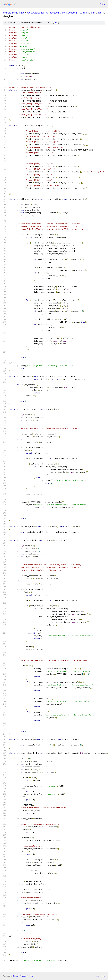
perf (93, 13)
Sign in (103, 4)
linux (22, 13)
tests (101, 13)
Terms (30, 976)
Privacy (23, 976)
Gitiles (16, 976)
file (56, 23)
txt (97, 976)
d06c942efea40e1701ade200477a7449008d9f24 (52, 13)
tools (86, 13)
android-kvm (10, 13)
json (103, 976)
